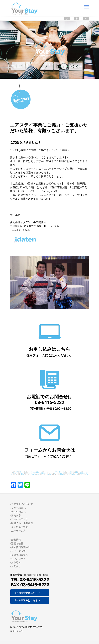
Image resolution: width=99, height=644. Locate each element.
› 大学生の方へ (18, 512)
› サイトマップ (18, 551)
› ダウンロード (18, 559)
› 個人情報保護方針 (20, 547)
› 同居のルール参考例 (21, 523)
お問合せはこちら (28, 593)
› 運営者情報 (17, 543)
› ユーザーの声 (18, 531)
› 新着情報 (15, 540)
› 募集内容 (15, 516)
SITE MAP (17, 631)
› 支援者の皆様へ (19, 555)
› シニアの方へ (18, 508)
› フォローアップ (19, 519)
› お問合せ (15, 566)
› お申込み (15, 562)
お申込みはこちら (28, 600)
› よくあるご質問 (19, 527)
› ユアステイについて (21, 504)
